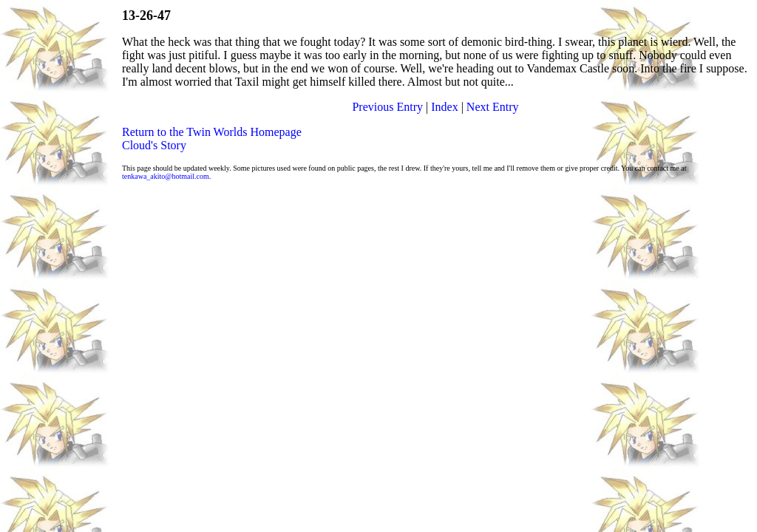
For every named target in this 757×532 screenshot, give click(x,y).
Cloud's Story (154, 145)
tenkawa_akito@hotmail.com (166, 176)
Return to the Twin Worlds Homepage (212, 132)
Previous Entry (387, 107)
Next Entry (493, 107)
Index (444, 107)
